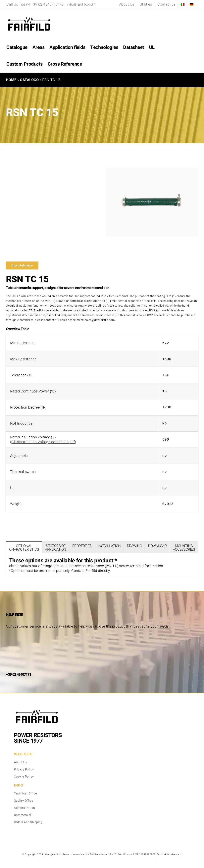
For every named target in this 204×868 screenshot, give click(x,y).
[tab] (24, 547)
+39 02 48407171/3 (47, 4)
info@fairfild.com (81, 4)
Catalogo (29, 80)
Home (11, 80)
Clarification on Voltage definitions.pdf (43, 442)
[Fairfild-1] (37, 709)
